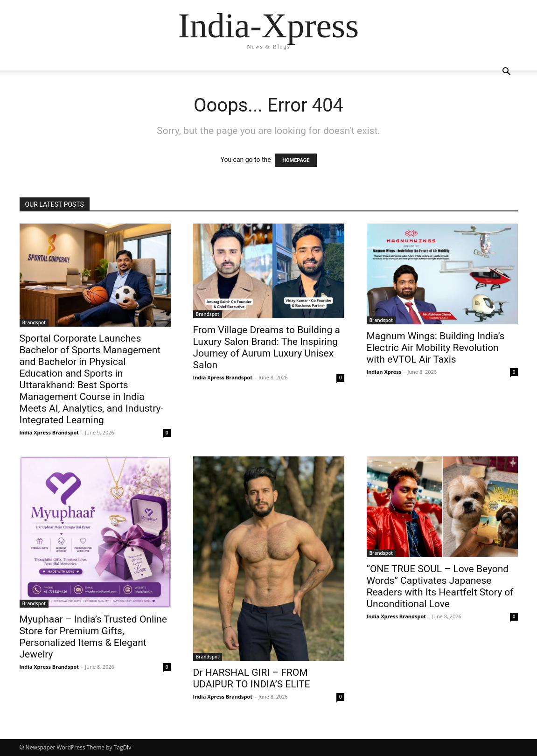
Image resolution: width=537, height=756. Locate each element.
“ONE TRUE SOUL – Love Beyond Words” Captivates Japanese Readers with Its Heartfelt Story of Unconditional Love (440, 586)
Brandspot (34, 322)
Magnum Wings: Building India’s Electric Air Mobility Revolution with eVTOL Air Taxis (436, 348)
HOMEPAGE (296, 160)
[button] (507, 73)
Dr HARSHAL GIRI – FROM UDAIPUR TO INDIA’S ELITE (252, 678)
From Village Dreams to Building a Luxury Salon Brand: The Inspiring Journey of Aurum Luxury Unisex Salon (267, 347)
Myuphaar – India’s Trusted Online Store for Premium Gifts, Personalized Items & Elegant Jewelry (93, 637)
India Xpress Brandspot (49, 432)
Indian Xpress (384, 372)
